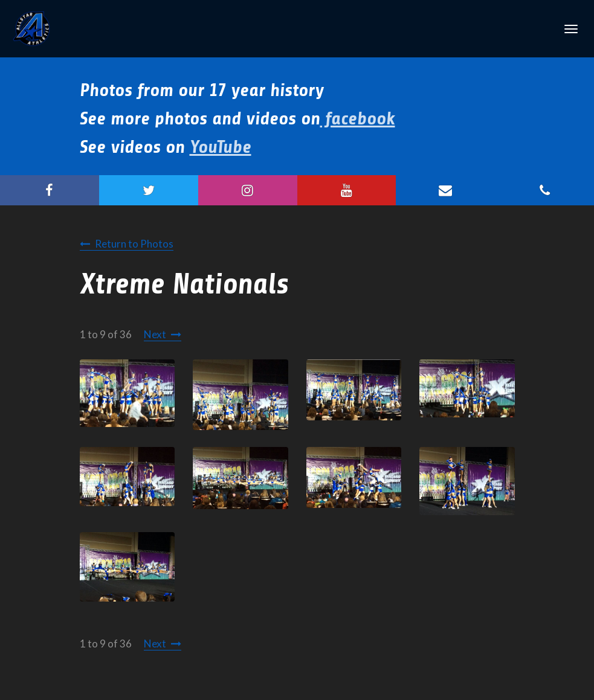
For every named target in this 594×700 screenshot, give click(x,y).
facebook (358, 118)
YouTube (221, 147)
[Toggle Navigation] (571, 29)
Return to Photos (134, 244)
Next (155, 334)
